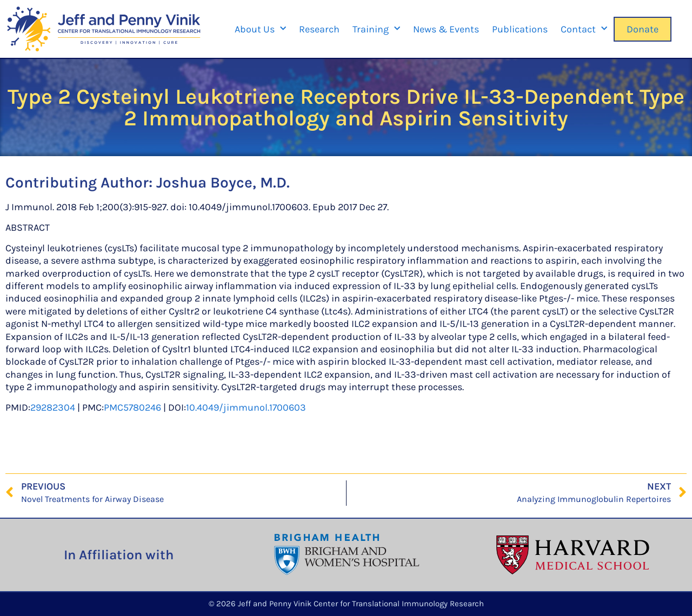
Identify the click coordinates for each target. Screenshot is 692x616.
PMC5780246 (132, 407)
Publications (520, 29)
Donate (643, 29)
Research (319, 29)
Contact (584, 29)
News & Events (446, 29)
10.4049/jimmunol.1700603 (246, 407)
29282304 (53, 407)
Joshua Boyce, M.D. (223, 182)
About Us (260, 29)
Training (376, 29)
